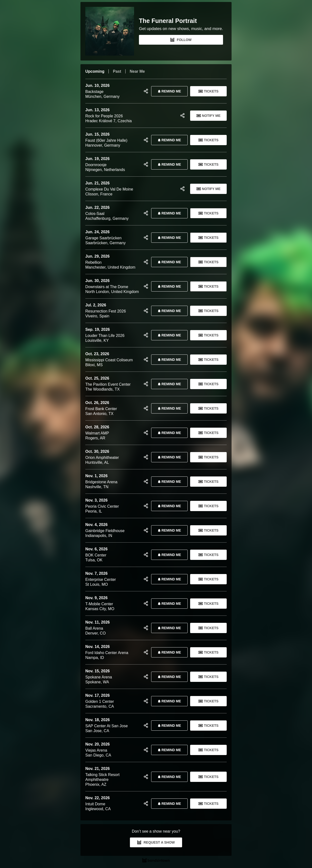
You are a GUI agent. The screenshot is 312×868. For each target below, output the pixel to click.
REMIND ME (168, 91)
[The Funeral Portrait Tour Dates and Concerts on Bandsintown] (156, 861)
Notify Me (209, 116)
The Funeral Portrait (168, 21)
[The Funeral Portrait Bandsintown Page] (112, 31)
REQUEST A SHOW (156, 842)
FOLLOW (181, 40)
